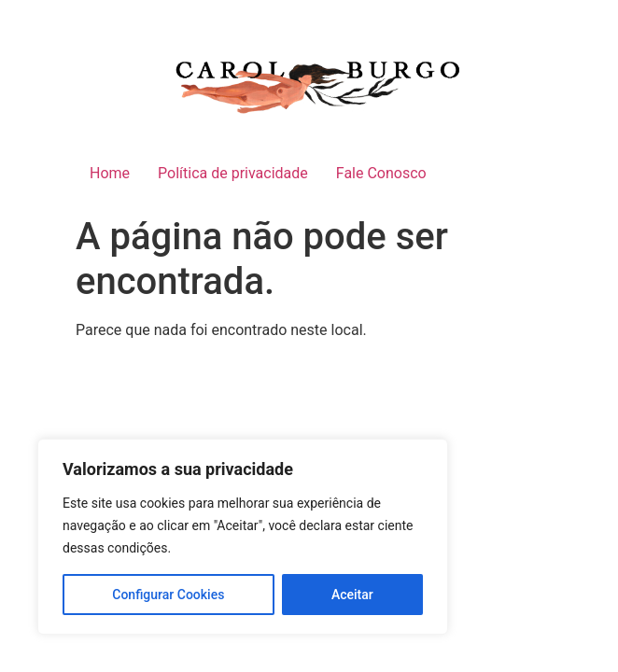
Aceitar (352, 595)
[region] (243, 537)
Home (110, 173)
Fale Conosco (381, 173)
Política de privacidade (233, 173)
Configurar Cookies (168, 595)
